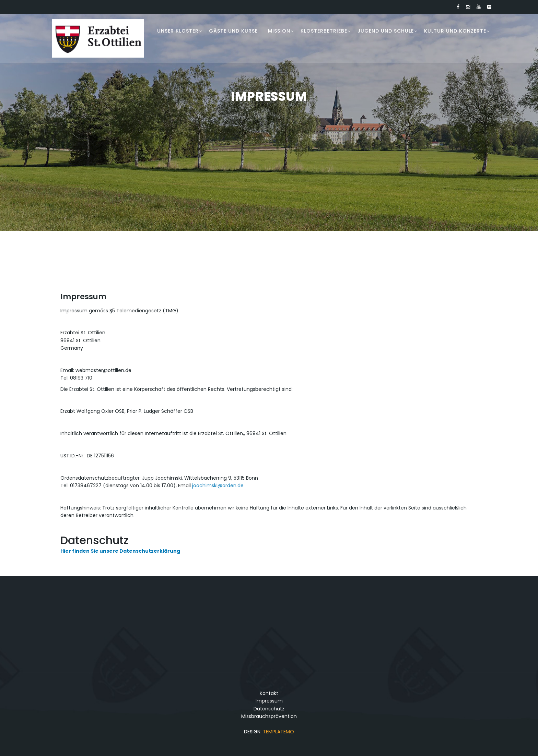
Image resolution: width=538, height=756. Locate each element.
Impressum (269, 701)
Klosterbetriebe (324, 31)
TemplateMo (278, 732)
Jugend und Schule (386, 31)
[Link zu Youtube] (479, 7)
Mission (279, 31)
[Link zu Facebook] (458, 7)
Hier (66, 551)
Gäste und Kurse (233, 31)
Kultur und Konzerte (455, 31)
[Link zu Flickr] (489, 7)
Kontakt (269, 693)
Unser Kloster (178, 31)
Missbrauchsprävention (269, 716)
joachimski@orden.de (218, 485)
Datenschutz (269, 709)
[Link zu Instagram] (468, 7)
